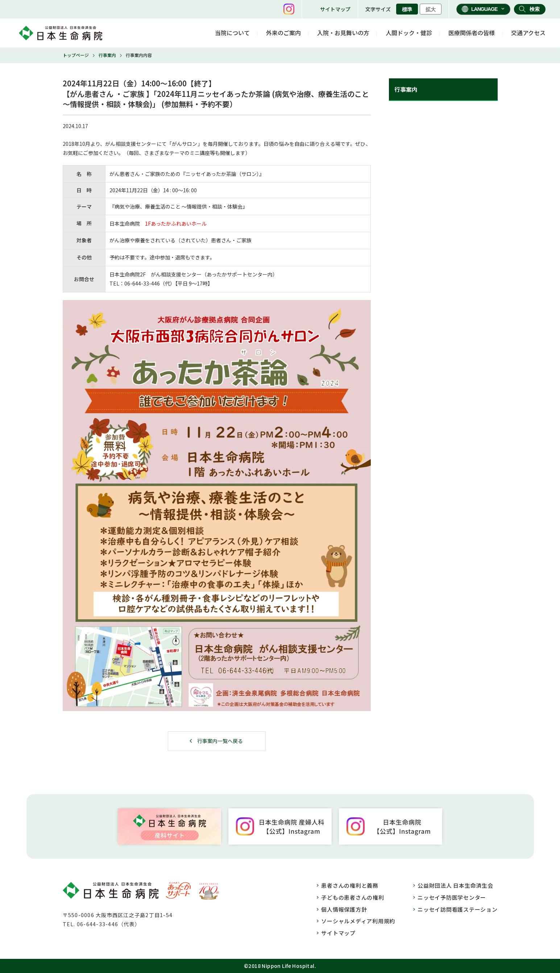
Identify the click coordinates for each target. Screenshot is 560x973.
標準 (407, 9)
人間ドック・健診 (409, 33)
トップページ (76, 55)
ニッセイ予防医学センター (452, 897)
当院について (232, 33)
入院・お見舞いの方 (343, 33)
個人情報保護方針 (344, 909)
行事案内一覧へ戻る (220, 741)
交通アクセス (528, 33)
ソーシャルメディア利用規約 (358, 921)
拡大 (431, 9)
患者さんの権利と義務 (350, 885)
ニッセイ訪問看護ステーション (458, 909)
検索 (535, 9)
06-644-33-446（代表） (109, 924)
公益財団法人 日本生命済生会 (455, 885)
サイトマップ (335, 9)
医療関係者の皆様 (472, 33)
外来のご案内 (283, 33)
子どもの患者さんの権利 (352, 897)
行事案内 (107, 55)
